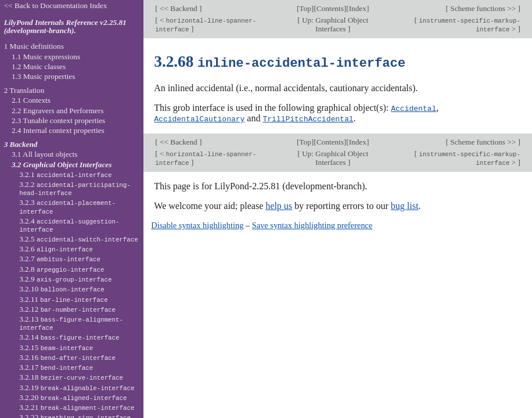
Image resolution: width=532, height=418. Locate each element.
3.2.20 (73, 397)
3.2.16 (67, 357)
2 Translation (24, 90)
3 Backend (21, 144)
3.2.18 (71, 377)
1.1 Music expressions (46, 57)
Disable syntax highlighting (197, 224)
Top (305, 8)
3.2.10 (62, 289)
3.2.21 (77, 407)
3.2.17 (56, 367)
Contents (330, 8)
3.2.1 (65, 174)
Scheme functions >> (483, 8)
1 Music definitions (34, 46)
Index (358, 8)
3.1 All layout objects (44, 154)
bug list (405, 205)
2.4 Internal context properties (58, 130)
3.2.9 (65, 279)
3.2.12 (67, 309)
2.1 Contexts (31, 100)
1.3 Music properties (43, 76)
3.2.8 (62, 269)
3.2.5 (79, 239)
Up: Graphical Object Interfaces (335, 24)
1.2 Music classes (39, 66)
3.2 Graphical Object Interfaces (62, 165)
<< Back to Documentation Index (56, 6)
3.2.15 (56, 347)
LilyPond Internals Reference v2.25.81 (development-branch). (65, 27)
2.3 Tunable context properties (58, 120)
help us (279, 205)
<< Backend (179, 8)
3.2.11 (63, 299)
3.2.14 (69, 337)
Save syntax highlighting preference (312, 224)
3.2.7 (60, 259)
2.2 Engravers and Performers (57, 111)
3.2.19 (77, 388)
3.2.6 (56, 249)
